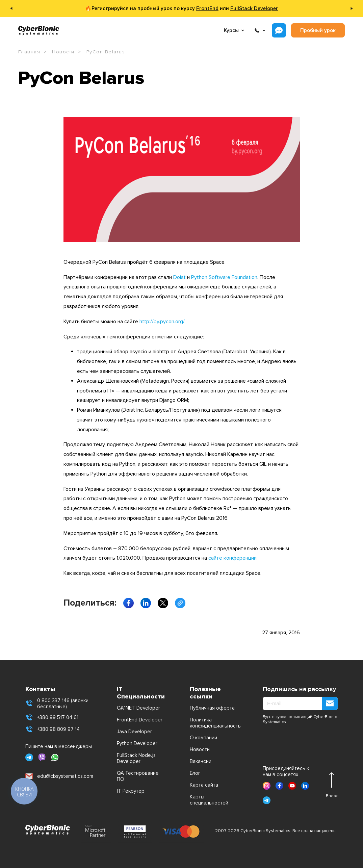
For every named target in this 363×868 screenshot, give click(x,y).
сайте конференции (232, 558)
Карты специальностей (209, 800)
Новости (200, 749)
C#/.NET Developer (138, 708)
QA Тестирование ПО (138, 776)
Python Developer (137, 743)
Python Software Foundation (224, 277)
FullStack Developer (254, 8)
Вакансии (201, 761)
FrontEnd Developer (140, 720)
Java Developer (134, 732)
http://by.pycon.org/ (162, 322)
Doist (179, 277)
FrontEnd (207, 8)
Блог (195, 773)
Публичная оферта (212, 708)
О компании (203, 738)
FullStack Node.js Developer (136, 758)
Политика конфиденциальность (215, 723)
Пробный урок (318, 30)
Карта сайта (204, 785)
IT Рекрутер (131, 791)
